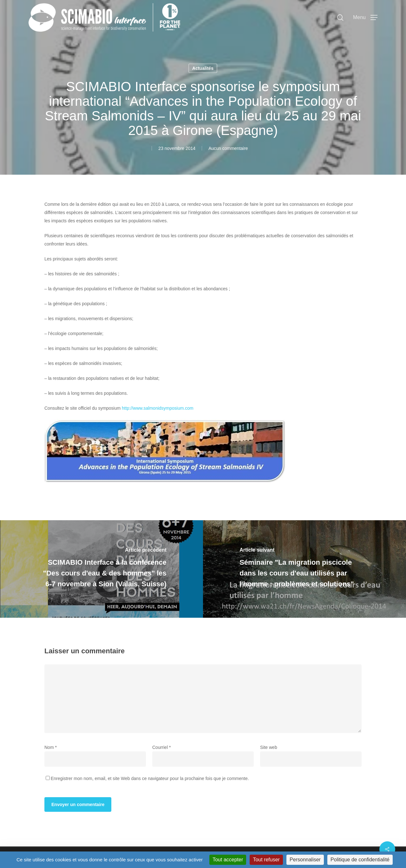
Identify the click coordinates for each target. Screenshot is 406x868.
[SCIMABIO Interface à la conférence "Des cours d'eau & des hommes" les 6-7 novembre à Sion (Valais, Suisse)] (101, 569)
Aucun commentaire (228, 148)
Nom (51, 747)
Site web (269, 747)
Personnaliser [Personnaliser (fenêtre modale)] (305, 860)
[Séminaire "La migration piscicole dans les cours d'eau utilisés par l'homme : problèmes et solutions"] (304, 569)
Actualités (203, 68)
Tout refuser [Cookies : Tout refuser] (266, 860)
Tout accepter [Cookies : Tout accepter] (228, 860)
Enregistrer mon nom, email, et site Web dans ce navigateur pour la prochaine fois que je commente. (150, 778)
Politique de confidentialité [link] (360, 860)
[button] (365, 18)
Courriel (161, 747)
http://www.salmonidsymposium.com (158, 408)
